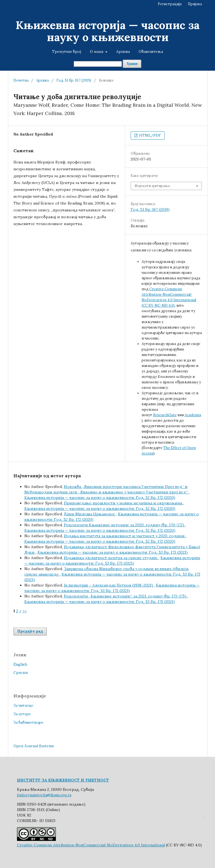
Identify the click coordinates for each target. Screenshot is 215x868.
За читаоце (23, 705)
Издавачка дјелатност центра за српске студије (111, 558)
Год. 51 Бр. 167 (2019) (74, 80)
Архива (123, 51)
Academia (193, 415)
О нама (97, 51)
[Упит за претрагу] (98, 64)
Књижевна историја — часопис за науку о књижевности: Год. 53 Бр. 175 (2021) (100, 602)
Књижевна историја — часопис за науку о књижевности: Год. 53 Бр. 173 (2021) (113, 552)
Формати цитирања (152, 186)
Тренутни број (67, 51)
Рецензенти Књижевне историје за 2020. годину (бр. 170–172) (124, 525)
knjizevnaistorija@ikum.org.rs (44, 795)
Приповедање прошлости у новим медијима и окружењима (124, 503)
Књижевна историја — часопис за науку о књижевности (108, 31)
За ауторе (22, 714)
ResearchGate (165, 415)
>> (25, 611)
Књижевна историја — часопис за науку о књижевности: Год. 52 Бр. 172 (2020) (100, 498)
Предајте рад (30, 631)
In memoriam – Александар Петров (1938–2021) (109, 585)
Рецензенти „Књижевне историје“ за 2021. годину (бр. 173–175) (126, 596)
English (20, 664)
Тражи (132, 64)
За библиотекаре (28, 722)
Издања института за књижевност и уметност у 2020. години (125, 536)
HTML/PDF (150, 135)
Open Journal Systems (34, 746)
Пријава (195, 4)
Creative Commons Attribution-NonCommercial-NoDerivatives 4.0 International (91, 845)
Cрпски (21, 672)
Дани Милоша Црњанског (90, 514)
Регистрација (170, 4)
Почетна (21, 80)
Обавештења (151, 51)
